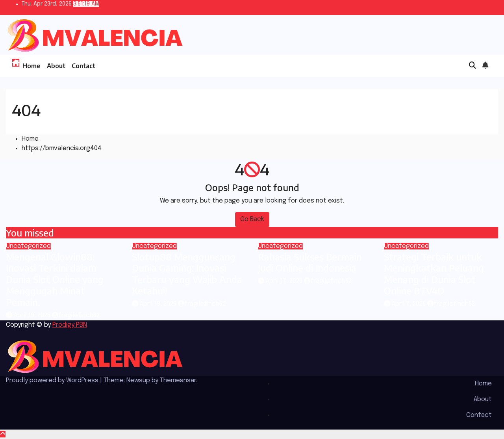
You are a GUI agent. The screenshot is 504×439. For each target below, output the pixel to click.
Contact (83, 66)
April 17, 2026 (285, 281)
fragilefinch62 (76, 315)
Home (31, 66)
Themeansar (178, 380)
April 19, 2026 (33, 315)
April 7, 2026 (409, 304)
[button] (472, 66)
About (56, 66)
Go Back (252, 219)
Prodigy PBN (70, 325)
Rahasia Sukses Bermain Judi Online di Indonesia (310, 262)
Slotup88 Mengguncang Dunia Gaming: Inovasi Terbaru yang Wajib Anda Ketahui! (187, 273)
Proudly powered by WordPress (53, 380)
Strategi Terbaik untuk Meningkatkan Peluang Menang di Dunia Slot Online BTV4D (434, 273)
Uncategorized (28, 246)
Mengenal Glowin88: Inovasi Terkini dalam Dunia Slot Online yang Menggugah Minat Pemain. (55, 279)
